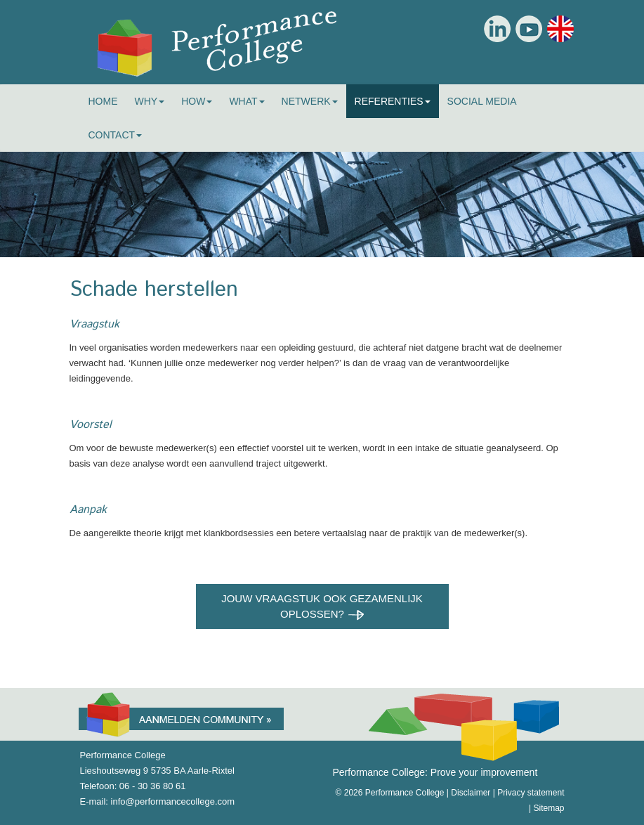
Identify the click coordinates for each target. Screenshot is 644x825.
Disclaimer (471, 793)
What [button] (247, 101)
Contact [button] (116, 135)
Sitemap (548, 808)
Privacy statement (531, 793)
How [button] (197, 101)
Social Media (482, 101)
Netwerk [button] (310, 101)
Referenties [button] (393, 101)
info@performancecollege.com (173, 801)
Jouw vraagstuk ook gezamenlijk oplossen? (322, 606)
